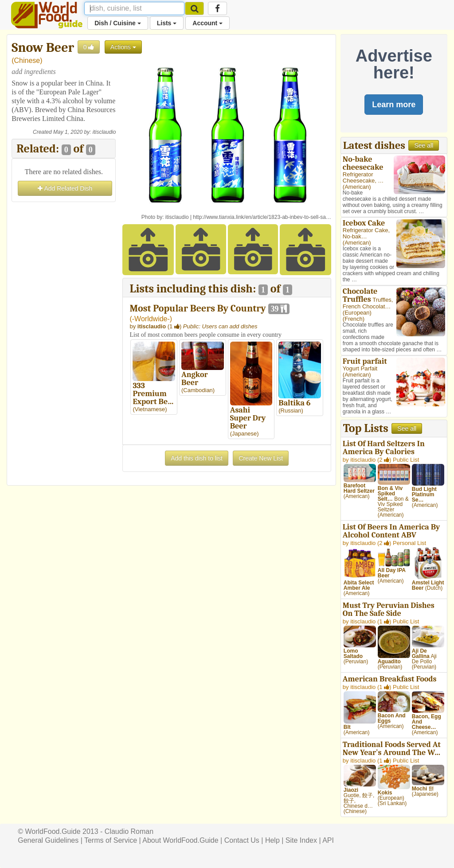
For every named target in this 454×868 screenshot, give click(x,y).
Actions (123, 47)
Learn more (394, 105)
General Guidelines (48, 840)
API (328, 840)
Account (207, 23)
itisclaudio (104, 132)
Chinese (27, 60)
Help (272, 840)
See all (424, 145)
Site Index (301, 840)
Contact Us (242, 840)
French (353, 319)
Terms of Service (111, 840)
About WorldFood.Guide (180, 840)
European (357, 313)
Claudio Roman (129, 831)
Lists (167, 23)
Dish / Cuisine (117, 23)
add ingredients (33, 72)
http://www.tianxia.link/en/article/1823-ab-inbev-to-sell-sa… (262, 217)
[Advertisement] (64, 337)
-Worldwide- (151, 319)
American (357, 187)
